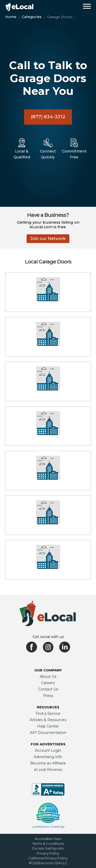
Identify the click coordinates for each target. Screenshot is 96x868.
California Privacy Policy (48, 858)
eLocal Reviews (48, 770)
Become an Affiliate (48, 763)
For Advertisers (48, 744)
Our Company (48, 670)
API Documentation (48, 733)
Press (48, 696)
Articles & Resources (48, 720)
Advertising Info (48, 757)
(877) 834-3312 (48, 117)
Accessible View (48, 839)
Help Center (48, 726)
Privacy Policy (48, 853)
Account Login (48, 750)
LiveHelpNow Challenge (48, 827)
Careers (48, 683)
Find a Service (48, 713)
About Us (48, 676)
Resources (48, 707)
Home (11, 17)
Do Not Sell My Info (48, 848)
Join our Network (48, 239)
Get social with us (48, 637)
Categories (32, 17)
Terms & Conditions (48, 844)
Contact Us (48, 689)
